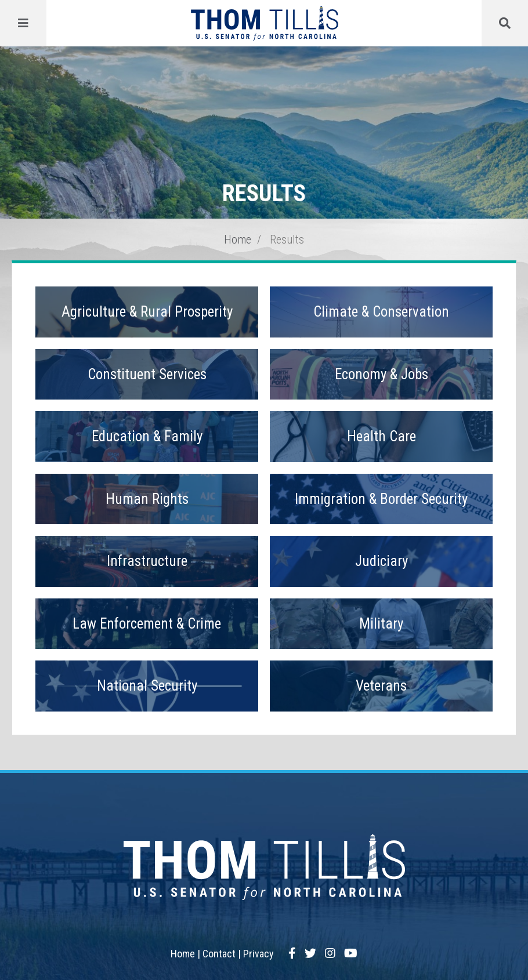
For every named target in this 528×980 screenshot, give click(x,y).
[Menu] (23, 23)
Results (287, 239)
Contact (219, 954)
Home (238, 239)
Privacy (258, 954)
